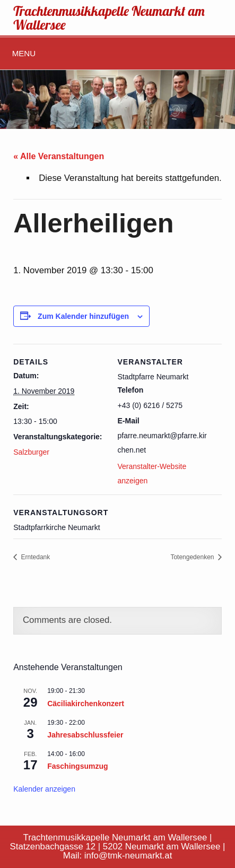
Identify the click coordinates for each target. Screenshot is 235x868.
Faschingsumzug (77, 766)
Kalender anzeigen (44, 789)
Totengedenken (193, 557)
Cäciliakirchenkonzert (86, 704)
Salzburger (31, 452)
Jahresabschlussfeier (85, 735)
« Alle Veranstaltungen (59, 156)
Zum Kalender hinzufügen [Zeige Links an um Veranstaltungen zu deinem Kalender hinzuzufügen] (83, 316)
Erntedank (34, 557)
